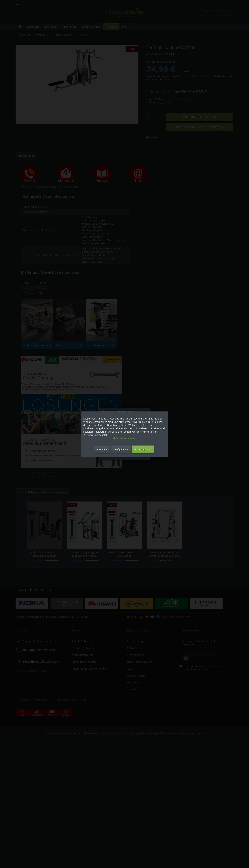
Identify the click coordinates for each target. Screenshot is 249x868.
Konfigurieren (121, 449)
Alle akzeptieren (143, 449)
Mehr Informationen (124, 438)
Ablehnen (102, 449)
